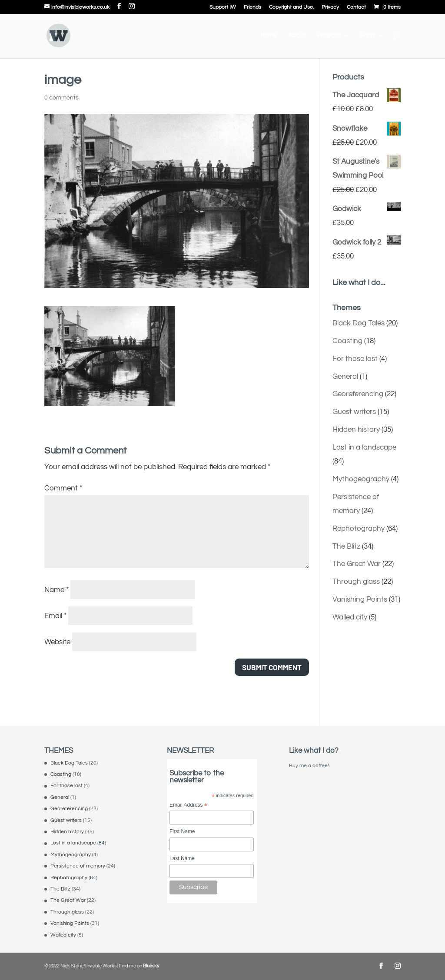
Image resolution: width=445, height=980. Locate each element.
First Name (182, 831)
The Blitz (346, 546)
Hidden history (356, 430)
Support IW (223, 7)
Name (56, 590)
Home (268, 36)
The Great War (357, 564)
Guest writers (354, 412)
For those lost (355, 359)
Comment (63, 488)
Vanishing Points (360, 599)
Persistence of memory (78, 866)
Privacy (330, 7)
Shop (367, 36)
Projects (328, 36)
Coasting (347, 341)
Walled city (350, 617)
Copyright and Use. (291, 7)
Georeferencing (358, 394)
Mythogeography (361, 479)
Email (55, 616)
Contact (356, 7)
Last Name (182, 858)
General (345, 377)
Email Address (188, 806)
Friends (252, 7)
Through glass (356, 582)
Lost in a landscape (364, 447)
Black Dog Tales (359, 323)
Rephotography (359, 529)
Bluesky (151, 966)
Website (57, 642)
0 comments (61, 98)
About (297, 36)
